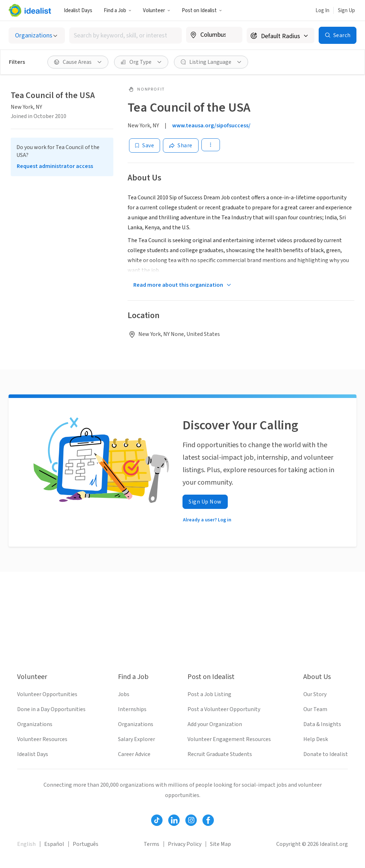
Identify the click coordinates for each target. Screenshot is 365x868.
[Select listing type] (37, 35)
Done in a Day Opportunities (51, 709)
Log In (322, 11)
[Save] (145, 145)
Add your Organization (215, 724)
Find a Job (118, 11)
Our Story (315, 694)
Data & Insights (322, 724)
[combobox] (125, 35)
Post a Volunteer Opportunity (224, 709)
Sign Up (346, 11)
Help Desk (316, 739)
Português (86, 844)
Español (54, 844)
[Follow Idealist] (157, 820)
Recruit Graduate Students (220, 754)
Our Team (315, 709)
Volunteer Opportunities (47, 694)
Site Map (220, 844)
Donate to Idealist (326, 754)
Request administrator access (55, 166)
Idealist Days (78, 11)
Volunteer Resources (42, 739)
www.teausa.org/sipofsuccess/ (211, 126)
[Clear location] (232, 35)
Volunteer (157, 11)
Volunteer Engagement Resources (229, 739)
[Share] (181, 145)
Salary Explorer (137, 739)
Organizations (35, 724)
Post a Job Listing (209, 694)
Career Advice (134, 754)
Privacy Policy (185, 844)
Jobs (124, 694)
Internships (132, 709)
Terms (151, 844)
